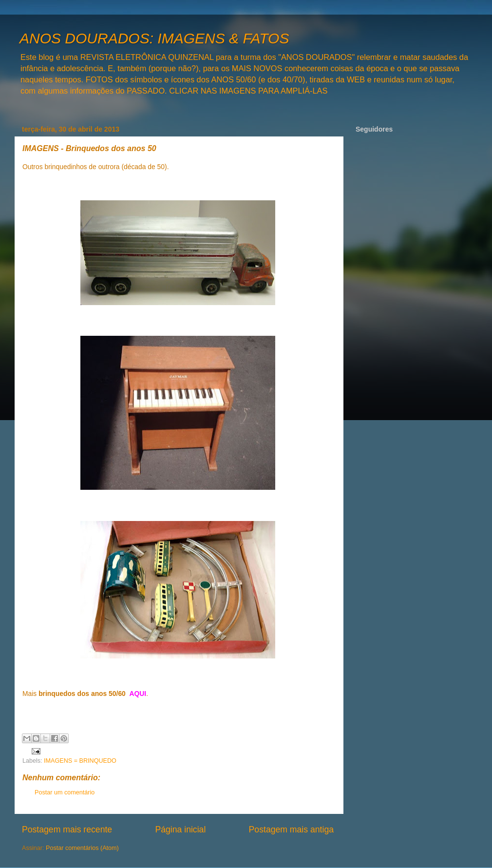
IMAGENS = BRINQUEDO (80, 761)
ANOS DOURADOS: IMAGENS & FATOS (154, 38)
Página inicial (180, 829)
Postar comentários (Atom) (82, 848)
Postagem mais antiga (291, 829)
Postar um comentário (65, 792)
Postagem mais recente (67, 829)
